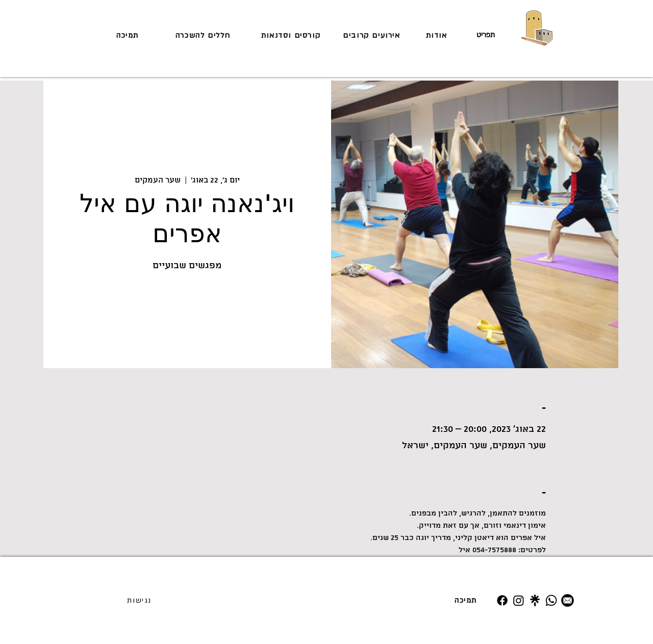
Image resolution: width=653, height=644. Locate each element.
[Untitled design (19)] (535, 600)
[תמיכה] (129, 35)
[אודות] (437, 35)
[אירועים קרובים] (373, 35)
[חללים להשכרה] (204, 35)
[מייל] (568, 600)
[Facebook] (502, 600)
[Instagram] (519, 600)
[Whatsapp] (551, 600)
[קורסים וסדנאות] (292, 35)
